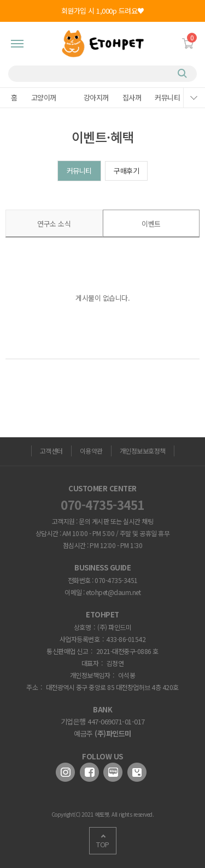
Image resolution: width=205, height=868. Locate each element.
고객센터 (51, 451)
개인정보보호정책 (143, 451)
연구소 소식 (54, 224)
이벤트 (151, 224)
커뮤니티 (79, 171)
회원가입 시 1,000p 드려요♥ (103, 11)
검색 (183, 74)
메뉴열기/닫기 (194, 98)
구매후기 (126, 171)
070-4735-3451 (102, 504)
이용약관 (91, 451)
